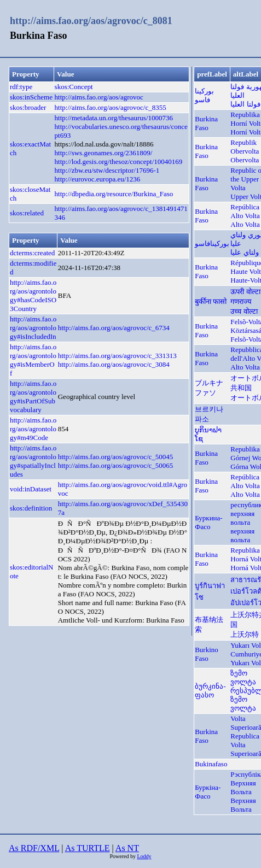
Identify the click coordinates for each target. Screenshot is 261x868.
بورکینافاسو (212, 244)
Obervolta (245, 160)
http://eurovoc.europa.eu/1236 (98, 179)
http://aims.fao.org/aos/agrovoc (99, 97)
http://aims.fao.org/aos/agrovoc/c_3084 (114, 364)
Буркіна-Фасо (208, 792)
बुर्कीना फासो (211, 301)
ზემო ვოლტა (243, 678)
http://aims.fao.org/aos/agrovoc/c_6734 (114, 328)
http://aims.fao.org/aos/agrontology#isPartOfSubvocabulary (33, 397)
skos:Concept (74, 87)
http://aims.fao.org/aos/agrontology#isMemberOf (33, 360)
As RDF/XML (34, 848)
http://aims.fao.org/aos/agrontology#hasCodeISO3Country (33, 295)
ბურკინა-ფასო (210, 691)
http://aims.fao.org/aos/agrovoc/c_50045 (116, 457)
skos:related (27, 213)
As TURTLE (88, 848)
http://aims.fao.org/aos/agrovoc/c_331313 (117, 356)
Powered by (123, 856)
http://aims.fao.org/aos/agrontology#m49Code (33, 429)
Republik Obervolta (245, 147)
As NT (127, 848)
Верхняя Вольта (243, 805)
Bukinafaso (211, 764)
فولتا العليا (245, 104)
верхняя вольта (242, 535)
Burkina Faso (206, 123)
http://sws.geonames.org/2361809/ (104, 153)
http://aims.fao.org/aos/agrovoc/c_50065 (116, 465)
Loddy (144, 856)
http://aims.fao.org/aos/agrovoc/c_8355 (111, 107)
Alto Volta (245, 224)
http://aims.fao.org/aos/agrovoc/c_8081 (91, 21)
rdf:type (21, 87)
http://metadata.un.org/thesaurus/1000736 (114, 118)
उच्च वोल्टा (244, 311)
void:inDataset (31, 489)
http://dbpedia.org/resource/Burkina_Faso (114, 194)
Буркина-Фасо (208, 522)
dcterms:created (32, 253)
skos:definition (31, 508)
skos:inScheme (31, 97)
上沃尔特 (245, 634)
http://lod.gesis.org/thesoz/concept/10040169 (119, 162)
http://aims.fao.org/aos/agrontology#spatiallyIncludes (33, 461)
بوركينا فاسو (204, 95)
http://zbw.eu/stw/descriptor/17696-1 (107, 170)
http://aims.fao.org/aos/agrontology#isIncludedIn (33, 328)
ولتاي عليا (244, 252)
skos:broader (28, 107)
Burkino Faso (207, 654)
